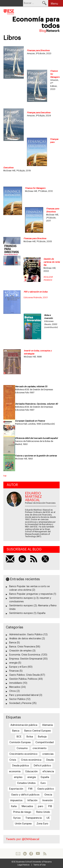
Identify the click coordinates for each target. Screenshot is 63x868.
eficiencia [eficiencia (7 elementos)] (48, 771)
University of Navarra (42, 862)
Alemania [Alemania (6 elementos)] (47, 725)
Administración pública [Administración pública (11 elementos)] (24, 725)
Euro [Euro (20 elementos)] (43, 783)
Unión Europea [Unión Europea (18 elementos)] (23, 824)
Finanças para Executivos (39, 113)
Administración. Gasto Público (26, 635)
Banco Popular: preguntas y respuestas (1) (33, 594)
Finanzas (14, 671)
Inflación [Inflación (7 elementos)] (32, 800)
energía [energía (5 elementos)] (32, 777)
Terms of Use (39, 865)
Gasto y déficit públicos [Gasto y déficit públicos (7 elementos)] (25, 795)
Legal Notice (23, 865)
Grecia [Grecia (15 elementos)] (48, 795)
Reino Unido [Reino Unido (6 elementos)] (43, 812)
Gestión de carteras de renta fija (52, 262)
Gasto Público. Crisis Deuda (24, 675)
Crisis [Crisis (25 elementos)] (13, 760)
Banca (13, 643)
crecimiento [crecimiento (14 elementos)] (40, 748)
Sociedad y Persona (20, 703)
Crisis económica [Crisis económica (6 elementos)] (31, 760)
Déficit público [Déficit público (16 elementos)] (42, 766)
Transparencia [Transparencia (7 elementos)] (34, 818)
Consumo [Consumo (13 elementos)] (22, 748)
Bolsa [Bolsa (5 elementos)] (30, 737)
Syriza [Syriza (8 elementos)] (17, 818)
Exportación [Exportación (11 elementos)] (16, 789)
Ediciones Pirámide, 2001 (36, 298)
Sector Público (17, 699)
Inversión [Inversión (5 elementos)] (48, 800)
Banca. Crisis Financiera (22, 647)
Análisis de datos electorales (25, 639)
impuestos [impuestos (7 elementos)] (16, 800)
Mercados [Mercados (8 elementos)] (27, 806)
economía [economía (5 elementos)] (15, 771)
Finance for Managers (35, 188)
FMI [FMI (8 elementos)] (30, 789)
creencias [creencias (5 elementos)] (48, 754)
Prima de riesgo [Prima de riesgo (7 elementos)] (22, 812)
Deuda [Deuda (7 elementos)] (50, 760)
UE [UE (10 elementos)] (48, 818)
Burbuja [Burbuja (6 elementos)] (42, 737)
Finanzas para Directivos (38, 50)
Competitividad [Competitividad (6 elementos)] (45, 742)
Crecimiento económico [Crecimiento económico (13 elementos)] (23, 754)
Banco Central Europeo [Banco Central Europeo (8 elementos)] (38, 731)
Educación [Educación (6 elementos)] (32, 771)
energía (13, 663)
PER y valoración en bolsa (36, 292)
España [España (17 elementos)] (45, 777)
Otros (13, 691)
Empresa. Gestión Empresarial (26, 659)
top (5, 476)
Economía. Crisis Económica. (25, 655)
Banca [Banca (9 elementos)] (16, 731)
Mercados (15, 687)
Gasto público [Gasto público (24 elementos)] (46, 789)
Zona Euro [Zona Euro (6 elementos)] (42, 824)
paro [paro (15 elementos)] (41, 806)
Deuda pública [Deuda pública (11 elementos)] (20, 766)
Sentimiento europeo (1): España (27, 613)
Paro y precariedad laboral (24, 695)
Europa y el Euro (18, 667)
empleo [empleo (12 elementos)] (18, 777)
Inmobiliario (16, 683)
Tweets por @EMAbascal (23, 839)
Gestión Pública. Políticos (23, 679)
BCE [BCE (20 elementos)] (19, 737)
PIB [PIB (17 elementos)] (50, 806)
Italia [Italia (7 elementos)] (14, 806)
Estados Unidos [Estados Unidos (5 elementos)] (26, 783)
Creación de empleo (20, 651)
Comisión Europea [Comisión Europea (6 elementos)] (20, 742)
